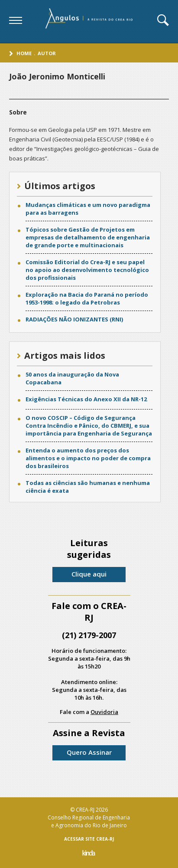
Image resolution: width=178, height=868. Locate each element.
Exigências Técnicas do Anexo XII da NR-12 (86, 399)
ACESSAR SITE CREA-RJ (89, 839)
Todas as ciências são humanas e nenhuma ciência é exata (88, 487)
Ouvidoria (104, 712)
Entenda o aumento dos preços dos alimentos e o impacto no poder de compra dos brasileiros (88, 458)
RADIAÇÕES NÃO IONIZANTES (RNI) (74, 319)
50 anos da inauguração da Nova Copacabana (72, 378)
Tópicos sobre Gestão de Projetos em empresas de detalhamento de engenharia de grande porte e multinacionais (88, 237)
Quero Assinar (89, 752)
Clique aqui (89, 574)
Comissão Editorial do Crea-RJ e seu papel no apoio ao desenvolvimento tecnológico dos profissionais (87, 270)
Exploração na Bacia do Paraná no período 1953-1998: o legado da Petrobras (87, 298)
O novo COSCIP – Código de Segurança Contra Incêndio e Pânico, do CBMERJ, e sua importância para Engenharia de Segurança (89, 426)
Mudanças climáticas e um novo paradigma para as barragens (88, 209)
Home (24, 53)
